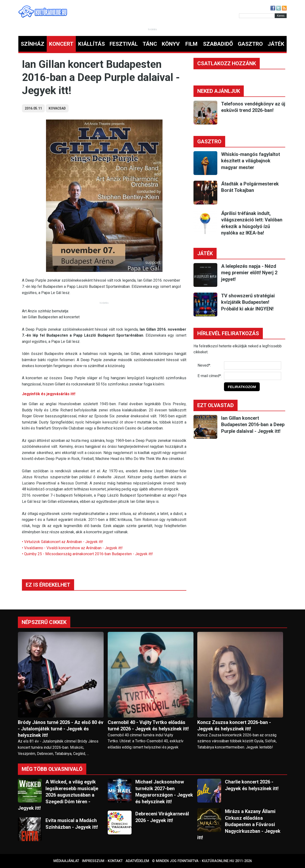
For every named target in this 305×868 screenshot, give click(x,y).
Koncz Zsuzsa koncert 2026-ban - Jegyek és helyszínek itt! (234, 726)
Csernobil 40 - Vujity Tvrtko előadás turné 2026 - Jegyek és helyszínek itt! (148, 726)
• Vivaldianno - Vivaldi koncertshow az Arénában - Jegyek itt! (72, 548)
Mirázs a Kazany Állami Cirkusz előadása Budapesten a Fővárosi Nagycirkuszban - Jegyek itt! (239, 824)
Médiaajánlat (66, 861)
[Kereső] (257, 16)
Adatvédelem (137, 861)
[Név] (253, 365)
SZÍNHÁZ (33, 44)
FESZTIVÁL (124, 44)
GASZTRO (250, 44)
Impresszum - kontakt (102, 861)
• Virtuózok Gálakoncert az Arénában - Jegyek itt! (63, 542)
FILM (191, 44)
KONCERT (61, 44)
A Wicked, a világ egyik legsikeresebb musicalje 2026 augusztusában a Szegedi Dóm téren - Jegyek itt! (58, 795)
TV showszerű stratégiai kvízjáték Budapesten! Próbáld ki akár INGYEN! (248, 302)
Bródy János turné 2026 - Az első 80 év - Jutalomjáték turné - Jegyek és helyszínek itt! (61, 729)
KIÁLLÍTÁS (91, 44)
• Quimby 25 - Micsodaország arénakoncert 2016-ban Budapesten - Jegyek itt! (87, 554)
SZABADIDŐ (218, 44)
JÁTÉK (276, 44)
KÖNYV (171, 44)
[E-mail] (253, 376)
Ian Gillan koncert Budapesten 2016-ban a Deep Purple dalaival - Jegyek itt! (253, 425)
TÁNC (150, 44)
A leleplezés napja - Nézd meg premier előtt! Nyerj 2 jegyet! (249, 273)
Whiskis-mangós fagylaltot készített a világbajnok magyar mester (251, 161)
